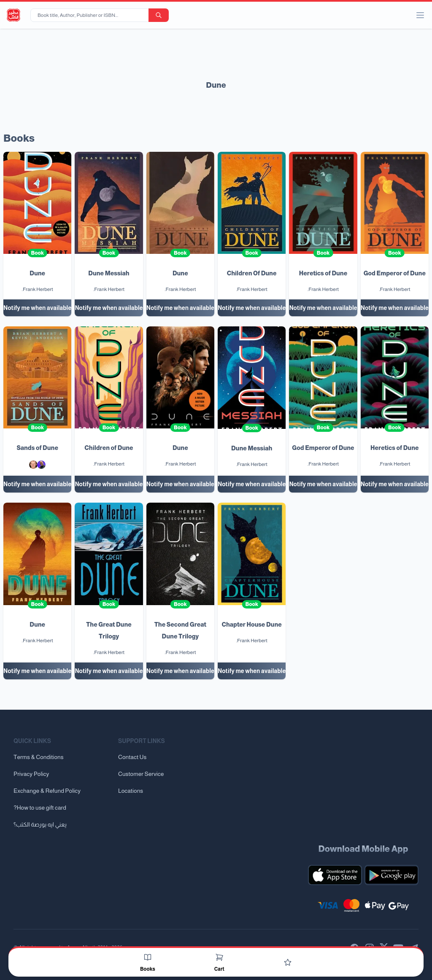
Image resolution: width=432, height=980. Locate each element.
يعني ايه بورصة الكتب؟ (40, 824)
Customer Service (141, 774)
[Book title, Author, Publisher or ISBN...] (91, 15)
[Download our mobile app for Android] (391, 875)
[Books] (148, 957)
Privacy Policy (31, 774)
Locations (131, 791)
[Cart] (219, 957)
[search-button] (159, 15)
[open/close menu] (420, 15)
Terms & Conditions (39, 757)
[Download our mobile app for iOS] (335, 875)
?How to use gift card (40, 808)
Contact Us (132, 757)
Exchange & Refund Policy (47, 791)
